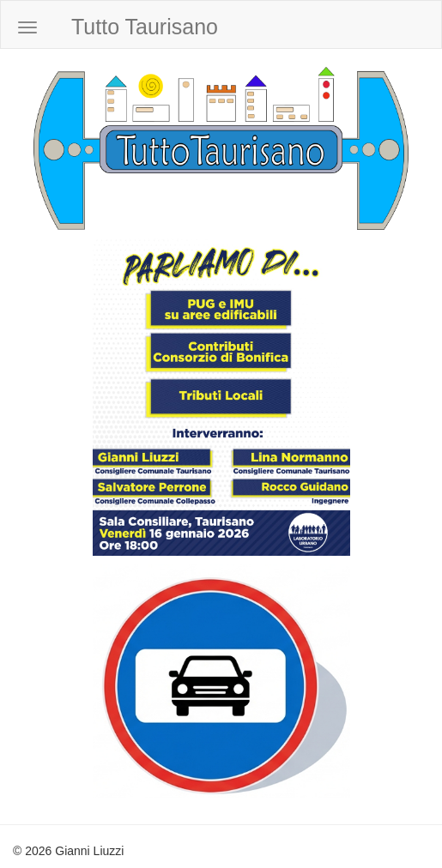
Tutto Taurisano (145, 27)
